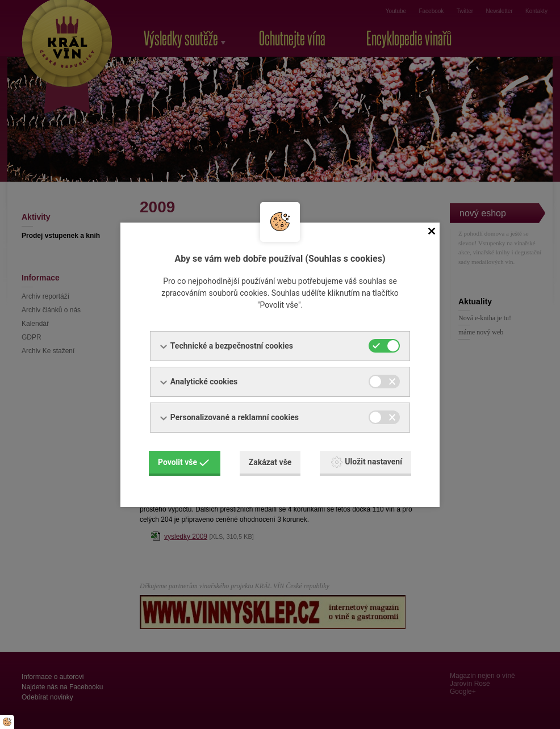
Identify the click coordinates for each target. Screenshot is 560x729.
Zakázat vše (270, 462)
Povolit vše (183, 462)
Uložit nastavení (367, 462)
